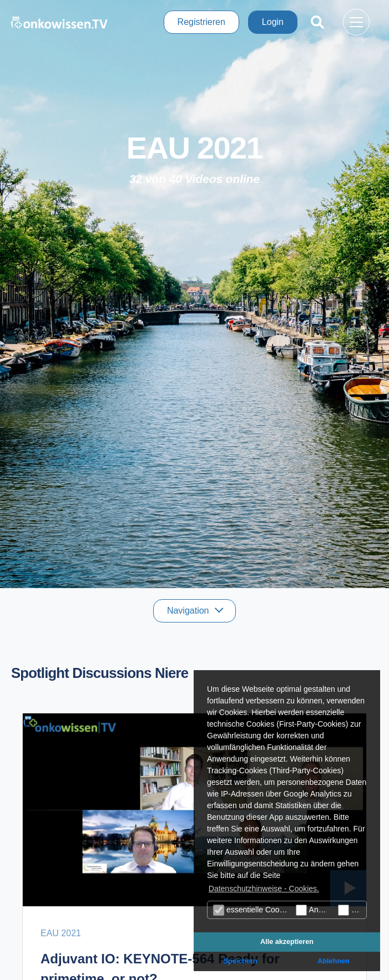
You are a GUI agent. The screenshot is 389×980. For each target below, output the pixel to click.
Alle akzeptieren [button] (287, 942)
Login (273, 22)
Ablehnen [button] (333, 961)
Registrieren (201, 22)
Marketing (352, 910)
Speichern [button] (241, 961)
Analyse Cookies (314, 910)
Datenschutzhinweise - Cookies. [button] (264, 889)
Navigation (189, 611)
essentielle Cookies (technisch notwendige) (253, 910)
